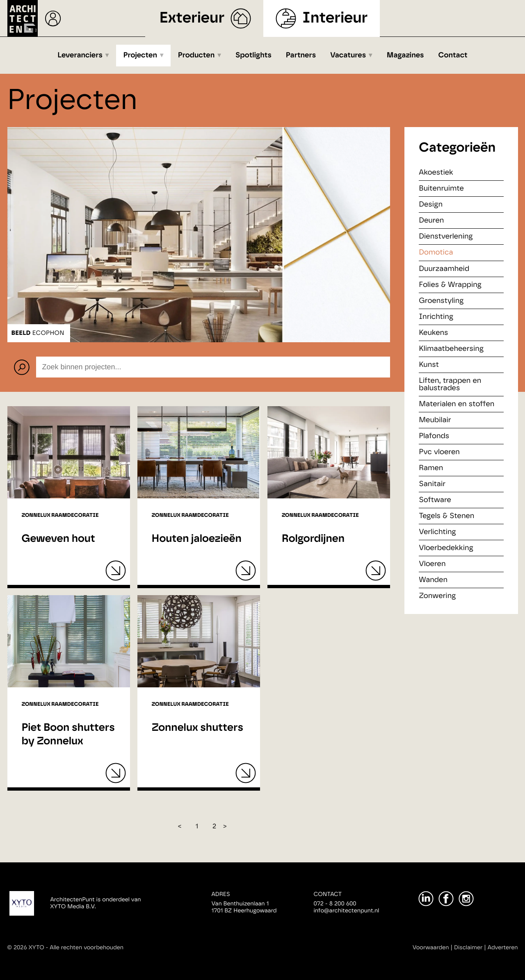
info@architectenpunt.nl (347, 911)
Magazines (405, 55)
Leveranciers (80, 55)
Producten (196, 55)
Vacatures (348, 55)
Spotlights (253, 55)
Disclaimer (468, 948)
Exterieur (192, 18)
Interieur (335, 18)
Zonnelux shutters (198, 728)
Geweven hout (58, 539)
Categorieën (457, 148)
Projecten (140, 55)
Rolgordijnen (313, 539)
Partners (301, 55)
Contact (453, 55)
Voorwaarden (431, 948)
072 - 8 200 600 (335, 904)
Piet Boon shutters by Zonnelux (68, 735)
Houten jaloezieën (197, 539)
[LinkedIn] (426, 899)
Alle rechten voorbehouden (87, 948)
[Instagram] (466, 899)
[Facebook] (446, 899)
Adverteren (503, 948)
